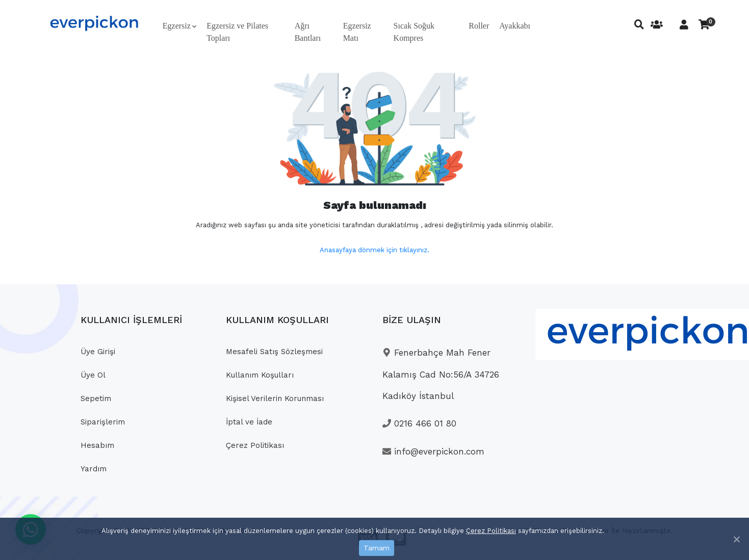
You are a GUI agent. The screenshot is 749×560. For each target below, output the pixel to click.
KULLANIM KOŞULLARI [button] (277, 320)
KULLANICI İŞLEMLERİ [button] (131, 320)
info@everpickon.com (433, 451)
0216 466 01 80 (419, 423)
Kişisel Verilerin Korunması (275, 398)
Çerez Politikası (491, 531)
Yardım (94, 469)
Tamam (377, 548)
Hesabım (97, 445)
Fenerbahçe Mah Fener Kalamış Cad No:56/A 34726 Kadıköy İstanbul (441, 374)
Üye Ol (93, 375)
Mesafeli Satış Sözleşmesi (274, 352)
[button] (179, 26)
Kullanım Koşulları (260, 375)
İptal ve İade (249, 422)
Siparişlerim (103, 422)
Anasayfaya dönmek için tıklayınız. (374, 250)
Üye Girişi (98, 352)
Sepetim (96, 398)
